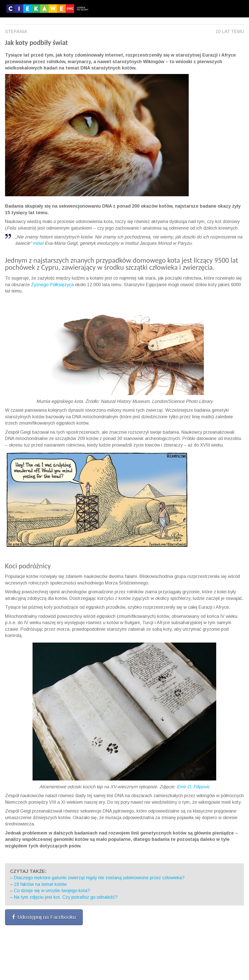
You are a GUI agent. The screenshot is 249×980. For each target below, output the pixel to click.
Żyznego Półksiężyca (52, 285)
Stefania (16, 32)
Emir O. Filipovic (193, 787)
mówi (38, 243)
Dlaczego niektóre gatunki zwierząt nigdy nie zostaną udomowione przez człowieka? (99, 878)
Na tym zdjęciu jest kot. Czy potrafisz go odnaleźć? (66, 897)
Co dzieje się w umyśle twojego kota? (52, 891)
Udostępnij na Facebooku (44, 917)
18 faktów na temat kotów (40, 884)
